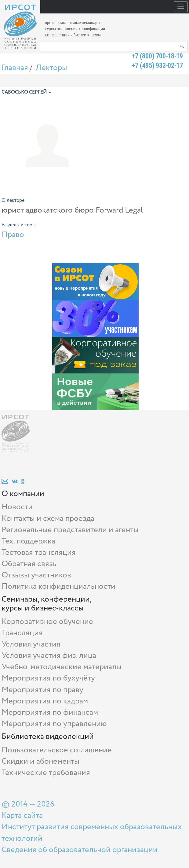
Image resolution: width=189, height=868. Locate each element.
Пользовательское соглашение (57, 750)
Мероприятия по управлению (54, 724)
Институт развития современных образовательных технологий (92, 833)
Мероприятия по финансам (50, 712)
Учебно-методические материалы (62, 667)
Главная (15, 68)
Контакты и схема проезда (48, 519)
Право (13, 235)
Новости (17, 507)
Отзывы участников (36, 575)
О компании (23, 494)
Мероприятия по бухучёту (48, 678)
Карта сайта (22, 816)
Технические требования (46, 773)
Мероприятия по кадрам (45, 701)
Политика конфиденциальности (58, 586)
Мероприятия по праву (42, 690)
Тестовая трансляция (39, 553)
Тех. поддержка (28, 541)
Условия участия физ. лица (49, 656)
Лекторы (51, 68)
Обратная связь (29, 564)
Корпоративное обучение (47, 622)
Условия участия (31, 644)
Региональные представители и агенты (70, 530)
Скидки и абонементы (40, 761)
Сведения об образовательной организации (80, 850)
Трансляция (22, 633)
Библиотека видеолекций (48, 737)
